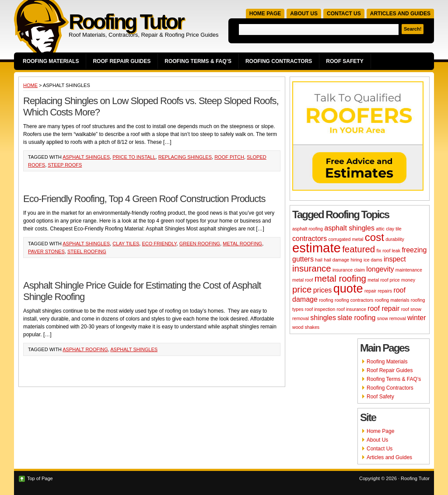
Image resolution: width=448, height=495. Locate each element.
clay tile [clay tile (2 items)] (394, 229)
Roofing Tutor (126, 22)
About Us (304, 14)
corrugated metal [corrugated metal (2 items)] (346, 239)
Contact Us (344, 14)
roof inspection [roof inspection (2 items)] (320, 309)
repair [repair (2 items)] (370, 291)
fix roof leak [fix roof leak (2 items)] (389, 251)
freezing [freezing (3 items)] (414, 250)
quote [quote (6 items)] (348, 288)
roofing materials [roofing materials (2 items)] (392, 300)
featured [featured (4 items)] (359, 249)
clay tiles (126, 244)
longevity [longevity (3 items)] (380, 269)
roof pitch (229, 157)
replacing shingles (185, 157)
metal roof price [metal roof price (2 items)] (383, 280)
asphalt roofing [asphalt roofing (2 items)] (308, 229)
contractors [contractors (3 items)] (310, 239)
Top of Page (40, 478)
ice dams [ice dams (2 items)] (373, 260)
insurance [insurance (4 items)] (312, 268)
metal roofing (242, 244)
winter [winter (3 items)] (417, 318)
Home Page (265, 14)
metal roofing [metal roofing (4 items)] (340, 278)
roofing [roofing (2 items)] (326, 300)
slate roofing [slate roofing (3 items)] (356, 318)
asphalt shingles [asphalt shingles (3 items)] (349, 228)
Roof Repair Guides (122, 61)
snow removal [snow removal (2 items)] (392, 318)
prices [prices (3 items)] (323, 290)
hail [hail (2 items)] (319, 260)
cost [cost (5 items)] (374, 237)
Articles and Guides (400, 14)
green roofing (200, 244)
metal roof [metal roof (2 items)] (303, 280)
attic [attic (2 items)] (380, 229)
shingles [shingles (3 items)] (323, 318)
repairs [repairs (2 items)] (385, 291)
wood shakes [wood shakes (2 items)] (306, 327)
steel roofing (87, 251)
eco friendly (159, 244)
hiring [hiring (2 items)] (357, 260)
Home (30, 85)
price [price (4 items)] (302, 289)
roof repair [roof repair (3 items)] (383, 309)
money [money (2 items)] (408, 280)
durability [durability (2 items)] (395, 239)
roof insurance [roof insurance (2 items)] (351, 309)
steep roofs (65, 165)
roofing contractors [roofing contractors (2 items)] (354, 300)
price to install (134, 157)
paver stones (46, 251)
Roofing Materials (51, 61)
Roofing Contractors (279, 61)
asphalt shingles (86, 157)
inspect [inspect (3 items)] (395, 259)
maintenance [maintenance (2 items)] (409, 270)
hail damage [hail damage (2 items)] (336, 260)
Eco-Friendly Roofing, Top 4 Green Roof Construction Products (144, 199)
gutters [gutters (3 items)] (303, 259)
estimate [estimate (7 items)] (317, 248)
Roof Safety (345, 61)
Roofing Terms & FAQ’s (198, 61)
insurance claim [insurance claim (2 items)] (349, 270)
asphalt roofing (85, 349)
